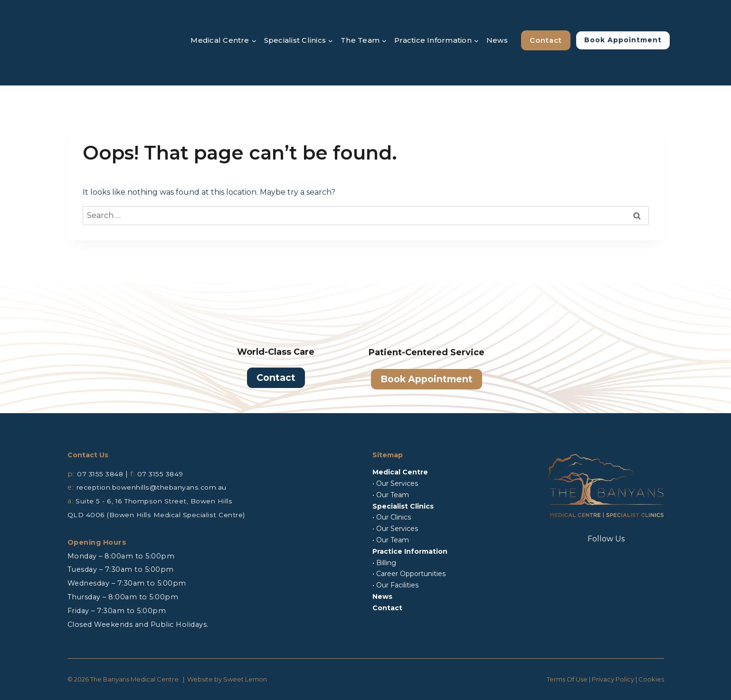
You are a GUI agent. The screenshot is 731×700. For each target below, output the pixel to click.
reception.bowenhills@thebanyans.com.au (156, 487)
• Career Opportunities (409, 574)
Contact (546, 40)
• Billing (384, 563)
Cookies (651, 679)
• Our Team (391, 495)
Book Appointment (623, 40)
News (497, 40)
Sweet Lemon (245, 679)
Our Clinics (394, 517)
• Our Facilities (395, 585)
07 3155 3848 (101, 474)
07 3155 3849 (164, 474)
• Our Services (395, 483)
